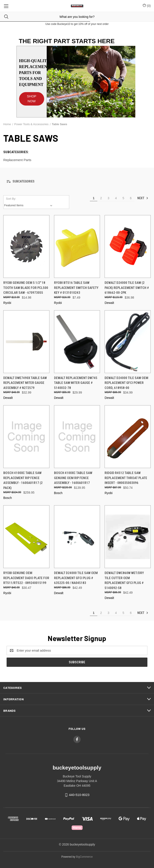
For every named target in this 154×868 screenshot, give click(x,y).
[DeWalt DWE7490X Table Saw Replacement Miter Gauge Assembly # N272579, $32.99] (26, 342)
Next (143, 198)
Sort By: (11, 199)
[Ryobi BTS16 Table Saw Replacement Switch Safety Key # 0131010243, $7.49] (77, 246)
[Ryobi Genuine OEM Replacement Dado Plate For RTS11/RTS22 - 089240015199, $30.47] (26, 537)
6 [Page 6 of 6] (131, 198)
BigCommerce (84, 857)
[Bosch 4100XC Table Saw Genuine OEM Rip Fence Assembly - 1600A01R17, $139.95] (77, 437)
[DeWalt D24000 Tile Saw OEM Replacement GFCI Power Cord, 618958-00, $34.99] (128, 342)
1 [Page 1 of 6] (94, 198)
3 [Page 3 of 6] (109, 198)
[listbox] (29, 205)
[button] (32, 97)
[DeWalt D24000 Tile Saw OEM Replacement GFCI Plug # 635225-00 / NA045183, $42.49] (77, 537)
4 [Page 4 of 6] (116, 198)
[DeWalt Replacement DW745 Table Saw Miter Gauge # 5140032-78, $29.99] (77, 342)
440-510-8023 (79, 795)
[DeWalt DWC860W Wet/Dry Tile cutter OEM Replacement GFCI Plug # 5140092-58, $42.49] (128, 537)
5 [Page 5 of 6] (123, 198)
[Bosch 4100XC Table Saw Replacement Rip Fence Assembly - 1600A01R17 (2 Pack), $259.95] (26, 437)
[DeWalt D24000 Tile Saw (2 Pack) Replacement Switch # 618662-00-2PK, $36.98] (128, 246)
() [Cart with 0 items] (147, 6)
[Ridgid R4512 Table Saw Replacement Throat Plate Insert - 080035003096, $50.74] (128, 437)
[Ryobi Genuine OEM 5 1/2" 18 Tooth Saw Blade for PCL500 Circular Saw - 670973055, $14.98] (26, 246)
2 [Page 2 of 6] (101, 198)
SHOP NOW (32, 99)
